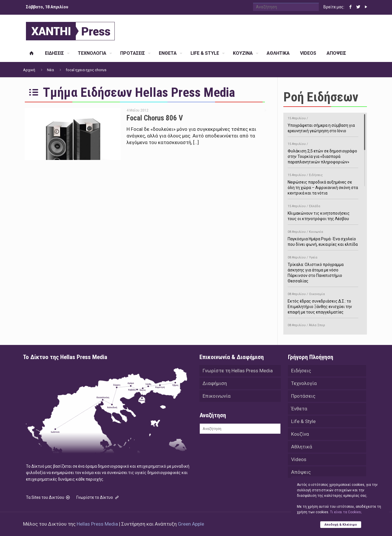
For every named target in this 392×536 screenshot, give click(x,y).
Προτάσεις (303, 396)
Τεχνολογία (304, 383)
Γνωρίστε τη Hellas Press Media (238, 371)
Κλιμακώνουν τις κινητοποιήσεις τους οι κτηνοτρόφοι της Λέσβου (323, 212)
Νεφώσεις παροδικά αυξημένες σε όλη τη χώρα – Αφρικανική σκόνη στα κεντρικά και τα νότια (323, 183)
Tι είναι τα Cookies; (346, 512)
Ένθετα (299, 409)
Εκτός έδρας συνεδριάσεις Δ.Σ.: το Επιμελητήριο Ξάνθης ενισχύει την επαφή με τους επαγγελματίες (323, 302)
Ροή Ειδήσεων (321, 97)
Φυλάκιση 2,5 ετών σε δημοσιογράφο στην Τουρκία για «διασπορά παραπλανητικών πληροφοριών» (323, 152)
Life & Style (303, 421)
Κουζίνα (300, 434)
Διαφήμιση (215, 383)
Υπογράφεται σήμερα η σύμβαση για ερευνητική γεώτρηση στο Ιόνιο (323, 124)
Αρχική (29, 70)
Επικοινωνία (217, 396)
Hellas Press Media (97, 524)
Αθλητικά (302, 447)
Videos (299, 459)
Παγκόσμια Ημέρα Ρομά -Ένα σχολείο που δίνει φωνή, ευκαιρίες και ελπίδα (323, 237)
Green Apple (191, 524)
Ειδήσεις (301, 371)
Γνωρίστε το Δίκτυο (98, 497)
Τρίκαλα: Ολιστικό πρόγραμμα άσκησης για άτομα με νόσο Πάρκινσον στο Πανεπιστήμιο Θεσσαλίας (323, 268)
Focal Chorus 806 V (155, 118)
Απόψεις (301, 472)
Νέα (50, 70)
